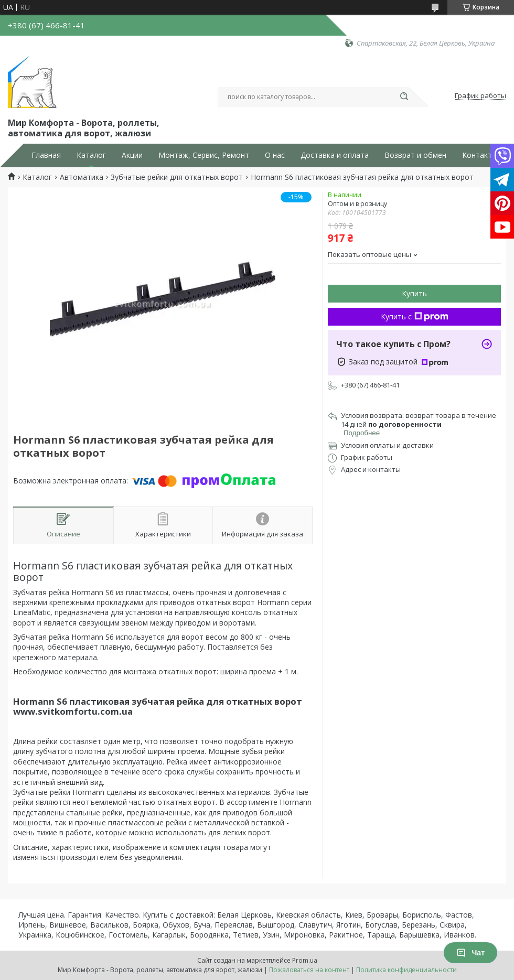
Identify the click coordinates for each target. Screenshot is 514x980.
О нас (275, 155)
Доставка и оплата (335, 155)
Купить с (415, 316)
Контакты (480, 155)
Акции (132, 155)
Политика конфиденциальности (406, 970)
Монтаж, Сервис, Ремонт (204, 155)
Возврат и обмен (415, 155)
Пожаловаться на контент (309, 970)
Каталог (91, 155)
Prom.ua (305, 960)
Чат (470, 953)
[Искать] (404, 97)
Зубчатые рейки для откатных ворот (177, 177)
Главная (46, 155)
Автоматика (82, 177)
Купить (414, 293)
